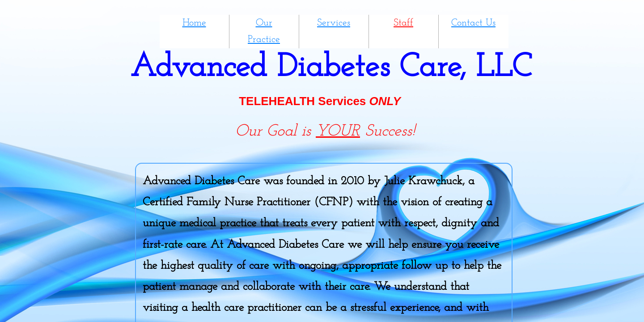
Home (194, 23)
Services (334, 23)
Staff (403, 23)
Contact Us (473, 23)
